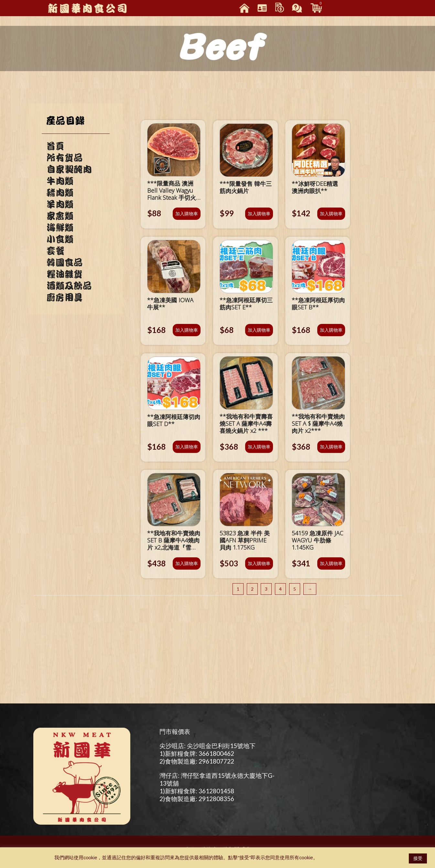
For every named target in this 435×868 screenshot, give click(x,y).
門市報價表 (175, 731)
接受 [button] (418, 858)
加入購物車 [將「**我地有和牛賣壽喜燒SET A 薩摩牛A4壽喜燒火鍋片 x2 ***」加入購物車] (259, 447)
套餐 (55, 251)
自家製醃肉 (69, 169)
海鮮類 (60, 228)
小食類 (60, 239)
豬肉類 (60, 193)
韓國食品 (64, 263)
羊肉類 (60, 204)
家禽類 (60, 216)
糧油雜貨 (64, 274)
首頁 (55, 146)
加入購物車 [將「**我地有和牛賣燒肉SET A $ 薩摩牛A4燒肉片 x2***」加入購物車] (331, 447)
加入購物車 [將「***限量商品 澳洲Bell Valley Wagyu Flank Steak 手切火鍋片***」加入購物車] (187, 214)
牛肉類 (60, 181)
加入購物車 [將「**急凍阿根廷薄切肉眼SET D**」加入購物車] (187, 447)
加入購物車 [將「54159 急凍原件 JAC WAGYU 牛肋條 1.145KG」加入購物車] (331, 563)
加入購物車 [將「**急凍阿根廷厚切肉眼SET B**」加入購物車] (331, 330)
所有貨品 (64, 158)
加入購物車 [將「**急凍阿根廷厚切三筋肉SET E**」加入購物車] (259, 330)
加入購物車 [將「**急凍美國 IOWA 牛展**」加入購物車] (187, 330)
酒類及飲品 (69, 286)
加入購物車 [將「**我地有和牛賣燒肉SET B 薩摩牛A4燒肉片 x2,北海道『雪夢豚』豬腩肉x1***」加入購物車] (187, 563)
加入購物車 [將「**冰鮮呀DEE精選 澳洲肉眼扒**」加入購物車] (331, 214)
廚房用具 (64, 297)
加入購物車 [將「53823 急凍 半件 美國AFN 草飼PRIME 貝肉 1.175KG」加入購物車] (259, 563)
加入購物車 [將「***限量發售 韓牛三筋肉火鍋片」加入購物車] (259, 214)
